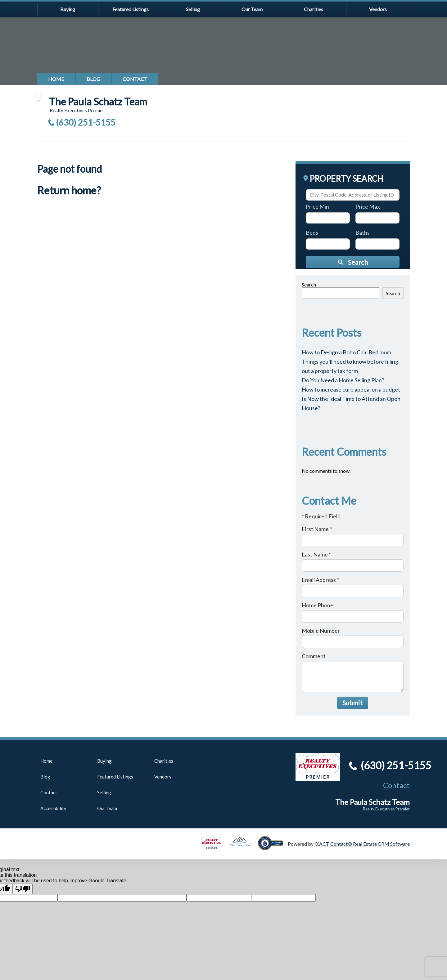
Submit (352, 703)
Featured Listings (131, 9)
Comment (314, 656)
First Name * (317, 529)
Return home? (69, 190)
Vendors (378, 9)
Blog (93, 79)
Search (309, 284)
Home (56, 79)
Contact (135, 79)
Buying (68, 9)
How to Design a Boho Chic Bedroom (346, 352)
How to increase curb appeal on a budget (351, 389)
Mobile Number (321, 631)
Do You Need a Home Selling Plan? (343, 380)
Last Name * (316, 554)
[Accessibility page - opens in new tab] (273, 847)
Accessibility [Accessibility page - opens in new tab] (53, 808)
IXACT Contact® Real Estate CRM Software (362, 844)
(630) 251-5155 (86, 122)
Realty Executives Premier (386, 809)
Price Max (368, 206)
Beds (312, 233)
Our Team (252, 9)
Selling (193, 9)
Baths (363, 233)
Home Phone (318, 605)
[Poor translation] (23, 889)
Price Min (317, 206)
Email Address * (320, 580)
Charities (314, 9)
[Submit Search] (353, 262)
